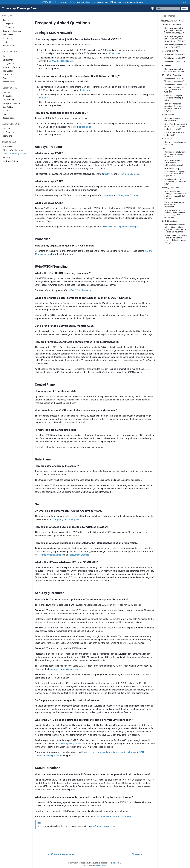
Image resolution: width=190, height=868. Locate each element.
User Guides (8, 35)
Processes (167, 65)
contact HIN (45, 98)
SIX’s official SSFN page (62, 61)
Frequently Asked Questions (14, 154)
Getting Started (9, 24)
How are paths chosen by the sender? (175, 143)
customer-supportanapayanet (65, 669)
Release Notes (9, 46)
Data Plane (167, 139)
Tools (5, 42)
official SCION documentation (106, 826)
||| (3, 8)
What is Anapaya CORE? (175, 58)
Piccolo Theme (101, 866)
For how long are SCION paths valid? (174, 134)
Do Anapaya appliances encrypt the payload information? (174, 204)
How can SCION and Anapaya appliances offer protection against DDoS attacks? (175, 195)
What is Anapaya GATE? (175, 62)
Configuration (8, 27)
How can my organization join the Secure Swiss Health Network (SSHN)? (175, 39)
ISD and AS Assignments (13, 150)
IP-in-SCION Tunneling (171, 75)
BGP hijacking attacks (71, 744)
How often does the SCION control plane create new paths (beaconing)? (176, 127)
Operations (7, 38)
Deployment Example (11, 67)
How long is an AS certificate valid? (172, 119)
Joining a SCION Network (173, 25)
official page (114, 53)
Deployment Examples (12, 31)
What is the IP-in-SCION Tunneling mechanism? (174, 80)
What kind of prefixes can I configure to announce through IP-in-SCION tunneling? (176, 88)
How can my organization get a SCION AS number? (175, 70)
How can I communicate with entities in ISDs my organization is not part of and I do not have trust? (175, 228)
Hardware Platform (11, 161)
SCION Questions (170, 221)
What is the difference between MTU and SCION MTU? (175, 182)
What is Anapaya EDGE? (175, 54)
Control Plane (168, 115)
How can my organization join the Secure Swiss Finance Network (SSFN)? (175, 31)
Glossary (6, 157)
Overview (6, 20)
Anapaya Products (170, 51)
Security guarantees (171, 188)
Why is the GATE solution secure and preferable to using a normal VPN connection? (175, 214)
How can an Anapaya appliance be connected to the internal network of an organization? (175, 172)
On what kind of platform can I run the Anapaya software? (175, 154)
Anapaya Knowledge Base (21, 8)
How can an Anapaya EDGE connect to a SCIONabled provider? (174, 163)
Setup (165, 148)
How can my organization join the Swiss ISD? (175, 46)
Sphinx (115, 863)
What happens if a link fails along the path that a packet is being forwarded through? (176, 239)
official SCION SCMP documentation (113, 817)
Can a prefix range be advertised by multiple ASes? (174, 98)
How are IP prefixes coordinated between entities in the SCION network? (173, 107)
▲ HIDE (186, 2)
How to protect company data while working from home (108, 752)
